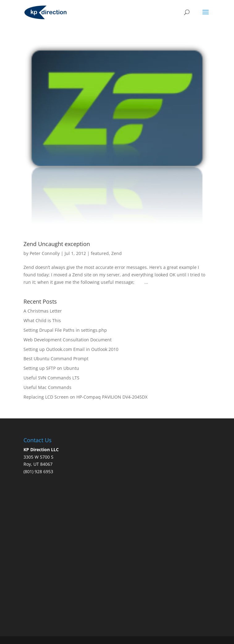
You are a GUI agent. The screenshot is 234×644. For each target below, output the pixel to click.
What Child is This (42, 320)
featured (100, 253)
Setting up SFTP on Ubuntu (51, 368)
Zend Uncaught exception (57, 244)
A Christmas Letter (43, 311)
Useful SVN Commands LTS (51, 378)
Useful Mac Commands (47, 387)
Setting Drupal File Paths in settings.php (65, 330)
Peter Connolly (45, 253)
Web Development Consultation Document (68, 340)
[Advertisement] (129, 572)
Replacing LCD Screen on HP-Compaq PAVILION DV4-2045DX (85, 397)
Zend (117, 253)
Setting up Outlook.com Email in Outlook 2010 (71, 349)
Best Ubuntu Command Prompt (56, 359)
